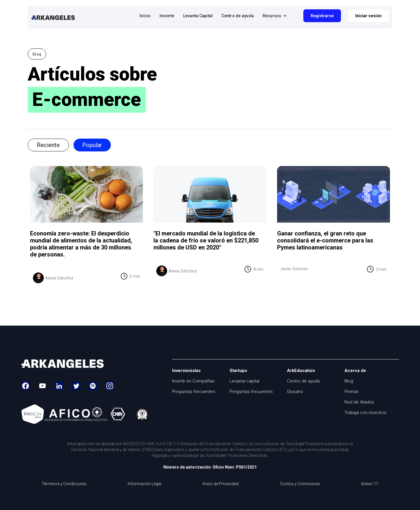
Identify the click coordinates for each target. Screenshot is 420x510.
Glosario (295, 392)
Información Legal (145, 484)
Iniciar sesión (368, 16)
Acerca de (355, 371)
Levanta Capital (198, 16)
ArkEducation (301, 371)
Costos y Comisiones (300, 484)
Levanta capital (244, 381)
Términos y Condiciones (64, 484)
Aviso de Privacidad (220, 484)
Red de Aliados (359, 402)
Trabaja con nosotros (365, 413)
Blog (349, 381)
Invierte (167, 16)
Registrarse (322, 16)
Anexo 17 (370, 484)
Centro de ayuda (238, 16)
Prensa (351, 392)
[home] (53, 17)
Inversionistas (186, 371)
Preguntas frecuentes (194, 392)
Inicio (145, 16)
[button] (276, 16)
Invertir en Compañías (193, 381)
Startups (238, 371)
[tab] (48, 145)
